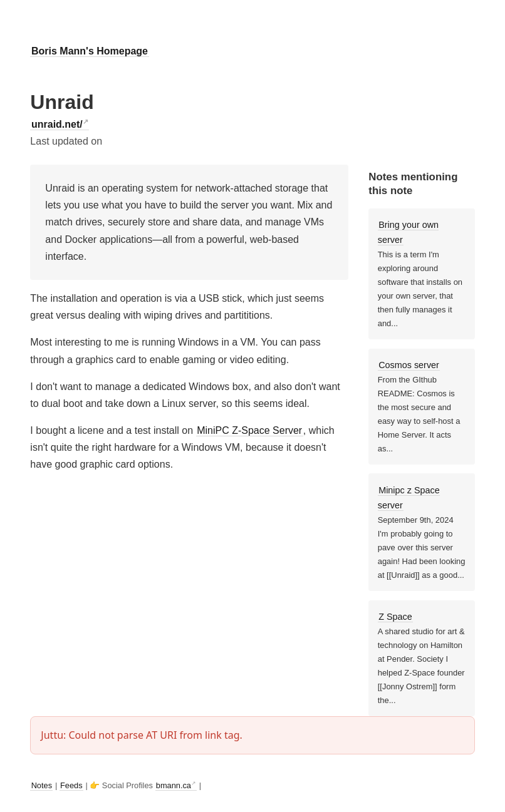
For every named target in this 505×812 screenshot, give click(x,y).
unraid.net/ (57, 124)
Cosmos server (409, 365)
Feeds (71, 785)
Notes (42, 785)
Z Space (395, 617)
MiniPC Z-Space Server (249, 430)
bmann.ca (174, 785)
